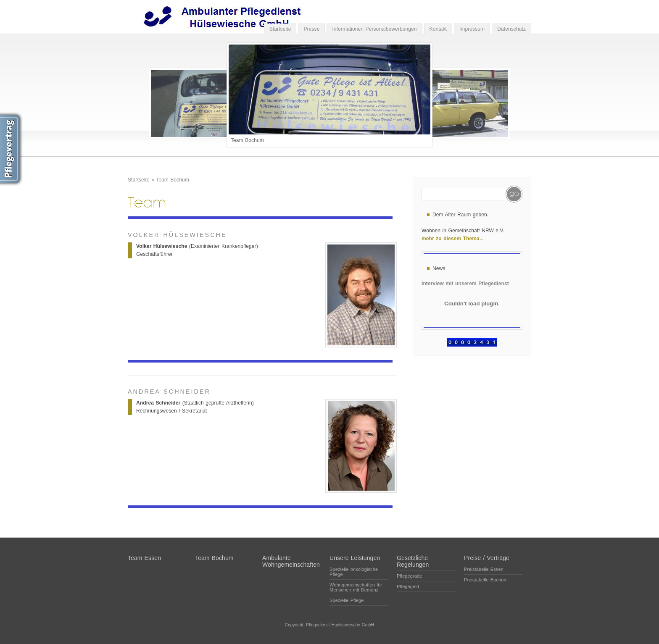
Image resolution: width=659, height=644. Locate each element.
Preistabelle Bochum (486, 580)
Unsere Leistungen (355, 558)
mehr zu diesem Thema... (453, 239)
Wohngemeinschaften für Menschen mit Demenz (356, 587)
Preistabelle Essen (484, 569)
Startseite (280, 29)
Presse (311, 29)
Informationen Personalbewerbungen (374, 29)
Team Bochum (173, 180)
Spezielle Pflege (347, 600)
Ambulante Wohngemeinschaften (291, 561)
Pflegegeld (408, 586)
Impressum (472, 29)
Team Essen (144, 558)
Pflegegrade (409, 576)
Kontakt (438, 29)
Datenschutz (511, 29)
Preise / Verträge (487, 558)
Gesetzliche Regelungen (413, 561)
